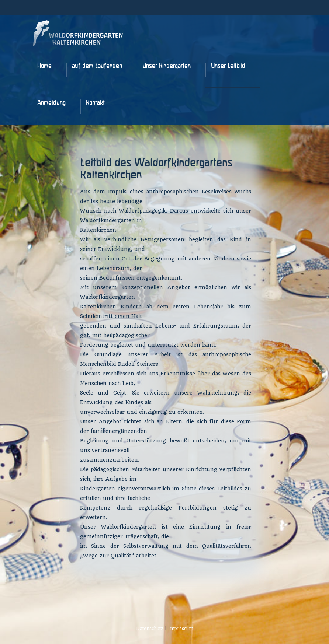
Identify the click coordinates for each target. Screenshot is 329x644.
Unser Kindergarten (167, 66)
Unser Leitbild (228, 66)
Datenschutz (150, 629)
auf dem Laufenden (97, 66)
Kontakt (95, 103)
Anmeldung (51, 103)
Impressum (181, 629)
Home (44, 66)
